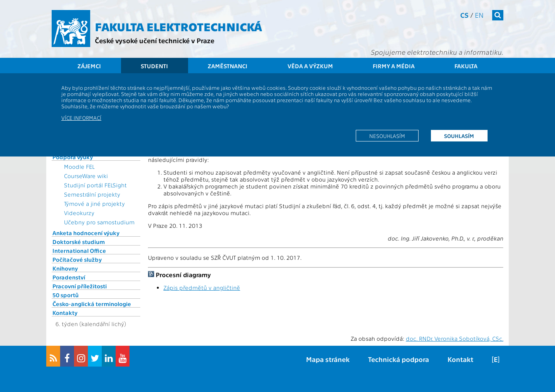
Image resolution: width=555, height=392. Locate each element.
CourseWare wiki (86, 176)
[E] (496, 359)
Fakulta (466, 66)
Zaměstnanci (228, 66)
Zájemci (89, 66)
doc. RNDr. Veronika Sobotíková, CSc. (455, 338)
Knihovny (65, 268)
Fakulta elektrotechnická (178, 26)
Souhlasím (459, 136)
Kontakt (460, 359)
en (479, 15)
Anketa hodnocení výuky (86, 233)
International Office (79, 251)
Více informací (81, 118)
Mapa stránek (328, 359)
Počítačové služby (77, 259)
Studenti (154, 66)
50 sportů (66, 295)
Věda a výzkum (310, 66)
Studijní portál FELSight (95, 185)
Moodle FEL (79, 167)
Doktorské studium (79, 242)
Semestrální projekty (92, 194)
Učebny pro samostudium (99, 222)
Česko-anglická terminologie (92, 304)
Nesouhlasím (387, 136)
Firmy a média (394, 66)
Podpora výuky (73, 157)
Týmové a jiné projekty (94, 204)
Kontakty (65, 313)
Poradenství (69, 277)
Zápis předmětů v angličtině (202, 288)
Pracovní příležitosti (80, 286)
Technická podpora (399, 359)
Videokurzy (79, 213)
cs (464, 15)
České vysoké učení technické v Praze (155, 40)
